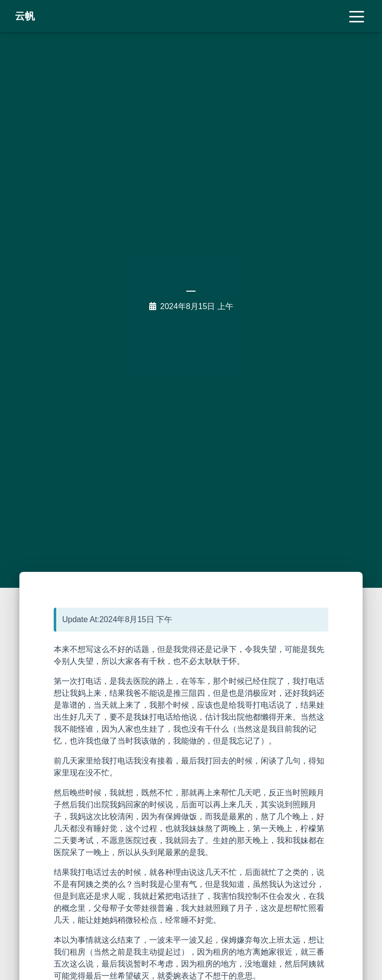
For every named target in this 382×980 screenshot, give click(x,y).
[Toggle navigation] (357, 16)
